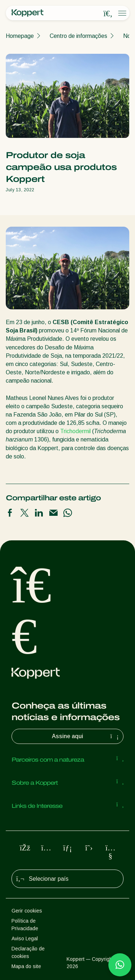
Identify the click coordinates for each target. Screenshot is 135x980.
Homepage (20, 36)
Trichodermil (75, 431)
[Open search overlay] (108, 13)
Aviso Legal (25, 938)
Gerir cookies (27, 911)
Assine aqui (86, 736)
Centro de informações (78, 36)
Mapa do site (26, 966)
